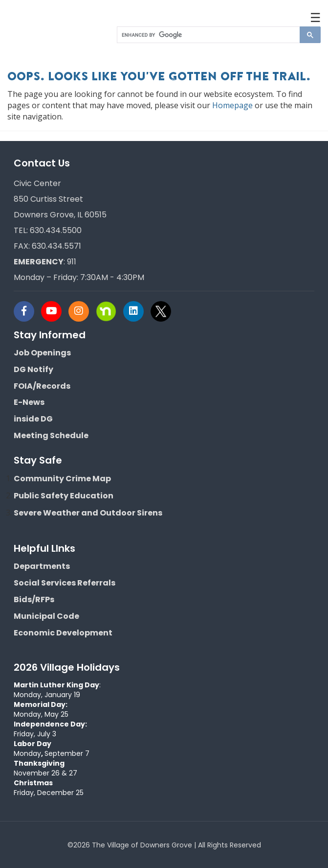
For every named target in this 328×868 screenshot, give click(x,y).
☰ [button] (315, 17)
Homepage (232, 105)
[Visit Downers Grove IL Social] (27, 311)
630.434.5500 (56, 230)
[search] (208, 35)
